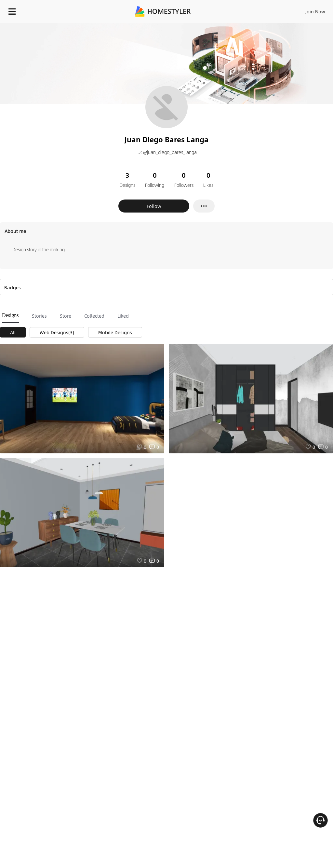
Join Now (315, 11)
